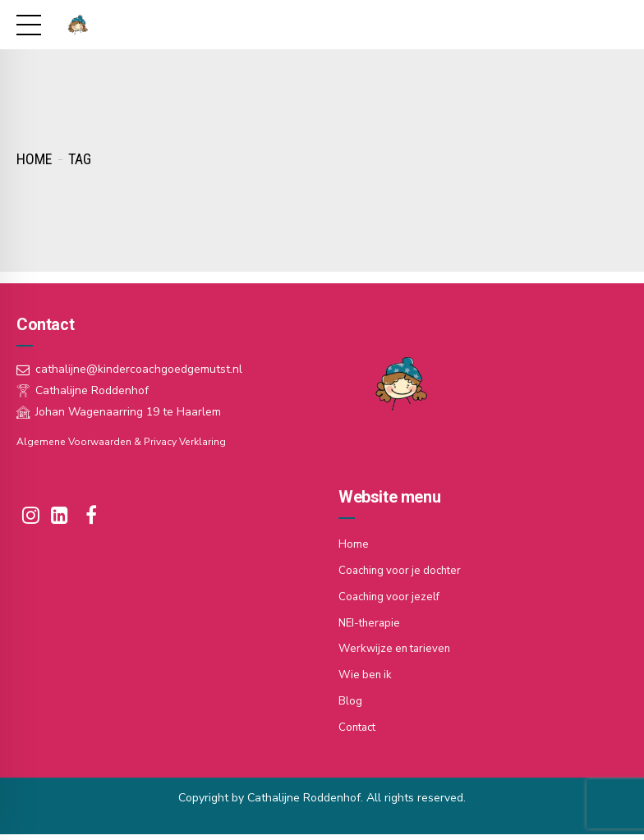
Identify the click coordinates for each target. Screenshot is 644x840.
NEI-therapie (371, 620)
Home (34, 159)
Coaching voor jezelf (392, 595)
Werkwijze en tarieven (397, 646)
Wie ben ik (366, 671)
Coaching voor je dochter (404, 569)
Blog (350, 697)
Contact (359, 722)
